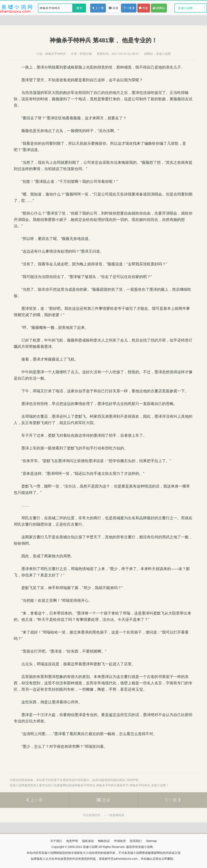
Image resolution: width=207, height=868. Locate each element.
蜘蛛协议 (104, 841)
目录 (113, 8)
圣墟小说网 (185, 8)
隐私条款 (88, 841)
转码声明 (132, 780)
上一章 (98, 8)
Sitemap (151, 841)
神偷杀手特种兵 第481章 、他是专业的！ (103, 40)
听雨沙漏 (86, 54)
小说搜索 (57, 785)
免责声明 (72, 841)
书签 (144, 8)
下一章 (129, 8)
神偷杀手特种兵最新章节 (112, 785)
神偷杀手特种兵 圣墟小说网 (148, 785)
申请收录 (120, 841)
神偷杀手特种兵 (56, 54)
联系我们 (136, 841)
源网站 (159, 8)
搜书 (79, 8)
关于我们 (56, 841)
